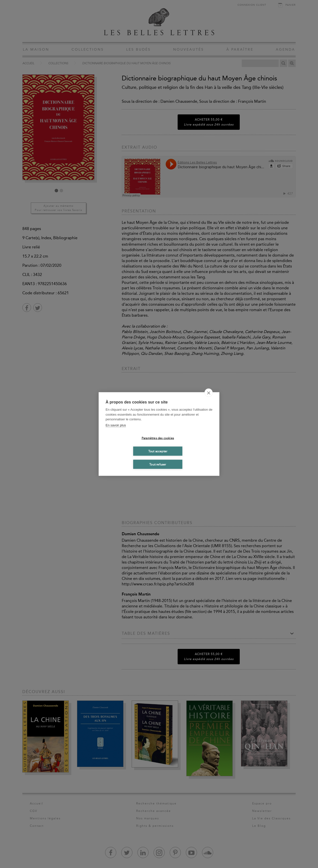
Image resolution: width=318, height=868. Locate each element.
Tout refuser (158, 464)
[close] (209, 393)
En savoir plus (116, 425)
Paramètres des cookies (158, 438)
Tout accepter (158, 451)
